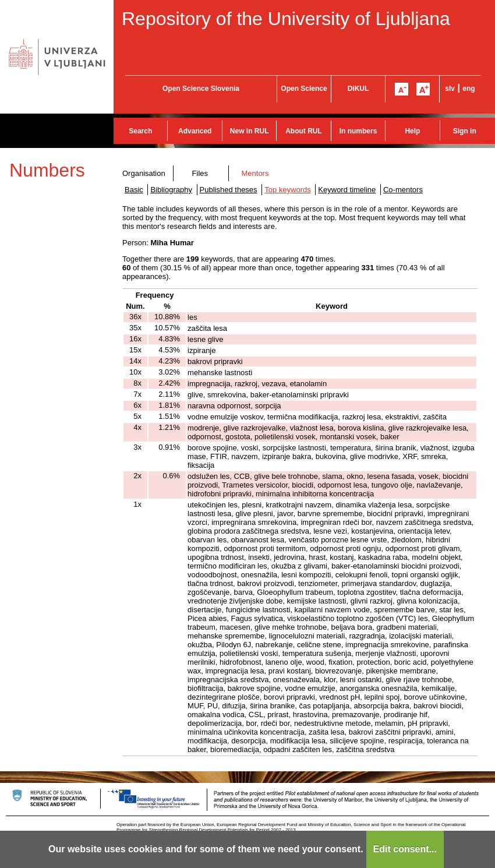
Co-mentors (403, 190)
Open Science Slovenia (201, 89)
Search (140, 131)
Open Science (304, 89)
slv (450, 89)
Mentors (255, 173)
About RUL (304, 131)
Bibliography (171, 190)
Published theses (229, 190)
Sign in (465, 131)
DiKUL (358, 89)
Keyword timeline (347, 190)
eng (469, 89)
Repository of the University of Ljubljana (286, 19)
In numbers (358, 131)
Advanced (195, 131)
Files (200, 173)
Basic (134, 190)
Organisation (144, 173)
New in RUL (250, 131)
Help (412, 131)
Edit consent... (405, 849)
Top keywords (287, 190)
